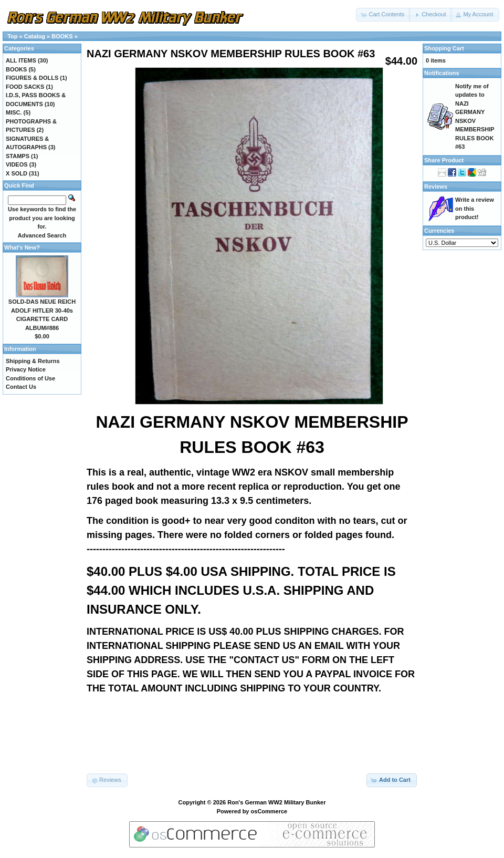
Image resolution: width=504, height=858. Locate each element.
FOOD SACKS (25, 87)
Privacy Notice (26, 369)
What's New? (22, 247)
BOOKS (62, 36)
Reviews (436, 187)
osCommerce (269, 811)
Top (12, 36)
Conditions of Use (30, 378)
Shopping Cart (444, 48)
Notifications (442, 73)
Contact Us (21, 387)
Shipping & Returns (33, 361)
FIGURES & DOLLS (32, 78)
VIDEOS (17, 164)
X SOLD (17, 173)
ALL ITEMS (21, 60)
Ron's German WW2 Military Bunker (276, 802)
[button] (383, 15)
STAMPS (18, 156)
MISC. (14, 112)
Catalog (35, 36)
